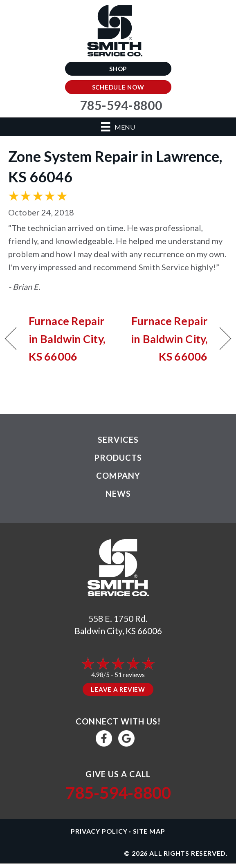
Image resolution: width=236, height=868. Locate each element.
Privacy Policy (99, 831)
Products (118, 458)
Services (118, 440)
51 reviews (130, 674)
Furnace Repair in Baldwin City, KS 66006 (67, 338)
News (118, 493)
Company (118, 475)
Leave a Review (118, 689)
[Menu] (118, 127)
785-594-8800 (118, 793)
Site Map (149, 831)
